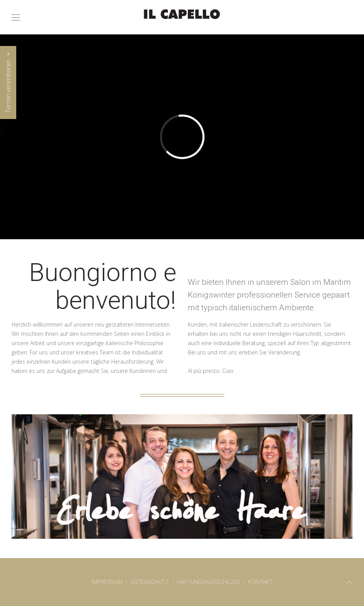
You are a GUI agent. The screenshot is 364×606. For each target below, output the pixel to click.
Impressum (107, 582)
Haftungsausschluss (208, 582)
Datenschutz (150, 582)
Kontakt (260, 582)
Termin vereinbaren (8, 83)
